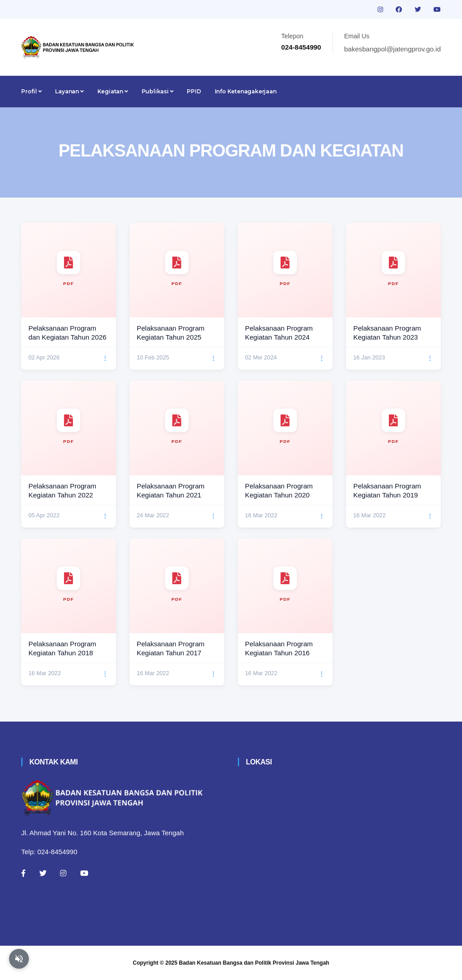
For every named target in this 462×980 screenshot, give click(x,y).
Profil (31, 91)
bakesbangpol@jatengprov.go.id (393, 49)
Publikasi (158, 91)
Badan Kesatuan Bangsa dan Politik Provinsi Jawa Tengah (254, 963)
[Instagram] (63, 873)
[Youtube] (84, 873)
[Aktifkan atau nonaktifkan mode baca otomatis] (19, 959)
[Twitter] (43, 873)
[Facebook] (23, 873)
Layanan (69, 91)
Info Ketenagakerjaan (246, 91)
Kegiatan (113, 91)
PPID (194, 91)
